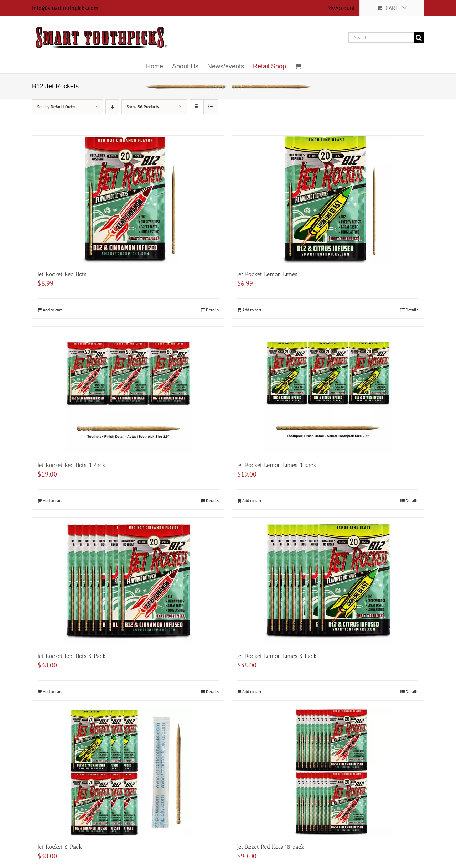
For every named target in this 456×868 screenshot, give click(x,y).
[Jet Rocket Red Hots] (128, 199)
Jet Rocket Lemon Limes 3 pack (277, 465)
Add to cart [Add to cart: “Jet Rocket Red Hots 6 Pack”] (52, 692)
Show (143, 107)
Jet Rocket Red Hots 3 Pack (72, 465)
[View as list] (211, 107)
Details (212, 310)
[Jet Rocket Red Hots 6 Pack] (128, 581)
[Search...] (381, 38)
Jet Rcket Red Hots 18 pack (271, 847)
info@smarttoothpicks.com (65, 8)
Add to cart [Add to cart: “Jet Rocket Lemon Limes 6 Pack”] (252, 692)
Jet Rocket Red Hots (62, 274)
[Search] (419, 38)
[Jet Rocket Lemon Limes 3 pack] (328, 390)
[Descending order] (112, 107)
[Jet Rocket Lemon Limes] (328, 199)
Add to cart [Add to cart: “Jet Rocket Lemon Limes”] (252, 310)
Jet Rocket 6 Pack (60, 847)
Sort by (56, 107)
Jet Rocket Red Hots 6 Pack (72, 656)
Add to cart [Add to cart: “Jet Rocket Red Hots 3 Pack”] (52, 501)
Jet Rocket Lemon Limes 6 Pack (277, 656)
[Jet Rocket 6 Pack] (128, 772)
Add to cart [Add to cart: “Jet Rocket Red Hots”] (52, 310)
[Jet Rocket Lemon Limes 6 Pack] (328, 581)
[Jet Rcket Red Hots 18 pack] (328, 772)
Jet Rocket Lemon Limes (267, 274)
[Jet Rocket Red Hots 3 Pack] (128, 390)
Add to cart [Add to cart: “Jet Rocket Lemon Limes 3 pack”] (252, 501)
